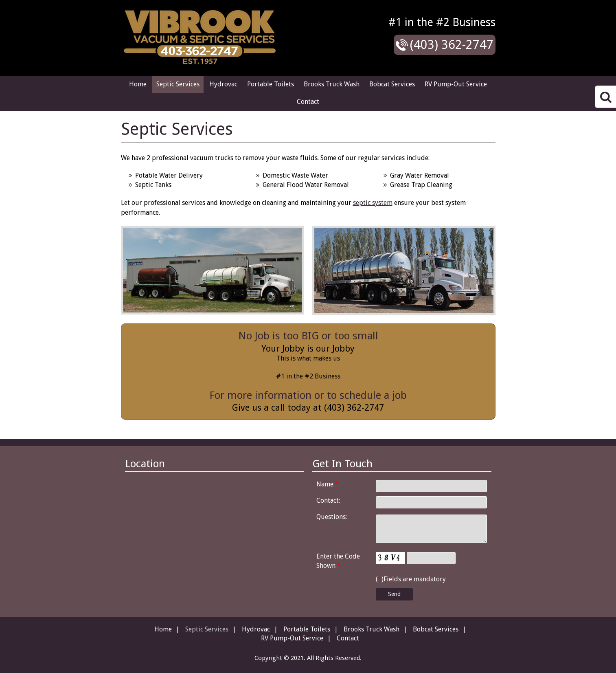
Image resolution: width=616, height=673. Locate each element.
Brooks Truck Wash (332, 84)
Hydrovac (223, 84)
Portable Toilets (271, 84)
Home (138, 84)
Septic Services (178, 84)
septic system (373, 203)
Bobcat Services (392, 84)
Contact (308, 102)
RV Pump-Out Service (456, 84)
